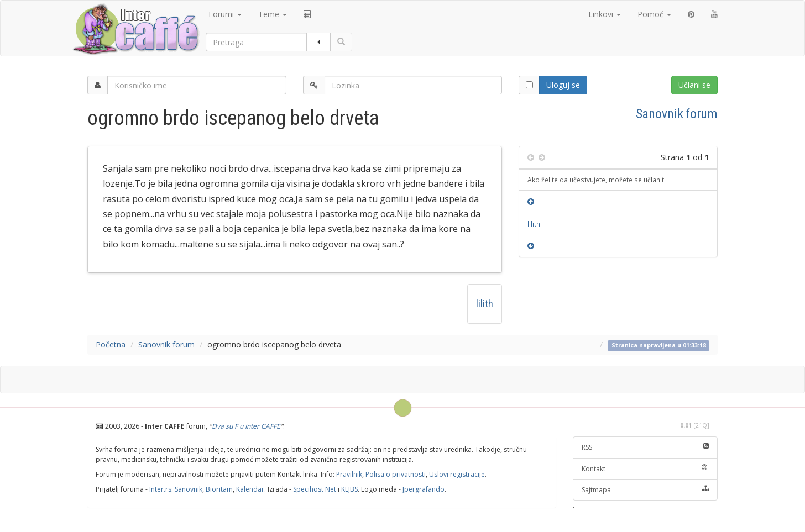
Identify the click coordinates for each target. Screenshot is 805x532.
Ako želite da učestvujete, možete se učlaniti (597, 180)
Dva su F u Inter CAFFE (246, 426)
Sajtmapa (645, 490)
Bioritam (219, 489)
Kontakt (645, 469)
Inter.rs (160, 489)
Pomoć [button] (654, 14)
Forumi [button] (225, 14)
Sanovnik (189, 489)
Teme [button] (273, 14)
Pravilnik (349, 474)
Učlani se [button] (694, 85)
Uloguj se (563, 85)
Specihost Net (315, 489)
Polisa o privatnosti (396, 474)
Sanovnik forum (677, 114)
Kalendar (250, 489)
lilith (485, 304)
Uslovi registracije (457, 474)
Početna (111, 344)
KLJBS (349, 489)
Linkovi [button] (605, 14)
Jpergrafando (424, 489)
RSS (645, 447)
